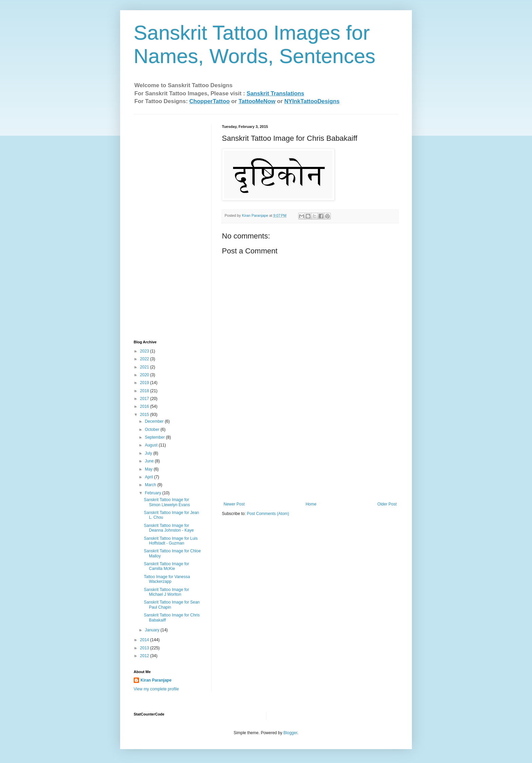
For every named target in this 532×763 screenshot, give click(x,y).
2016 (145, 406)
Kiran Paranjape (156, 680)
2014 (145, 640)
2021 (145, 367)
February (154, 493)
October (153, 430)
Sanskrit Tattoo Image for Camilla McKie (166, 566)
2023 (145, 351)
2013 (145, 648)
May (149, 469)
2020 (145, 375)
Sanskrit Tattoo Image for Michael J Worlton (166, 592)
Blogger (290, 733)
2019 (145, 383)
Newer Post (234, 504)
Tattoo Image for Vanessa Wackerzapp (167, 579)
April (149, 477)
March (151, 485)
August (152, 445)
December (155, 421)
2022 (145, 359)
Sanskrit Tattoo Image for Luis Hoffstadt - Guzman (171, 541)
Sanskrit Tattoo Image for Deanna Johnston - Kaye (169, 528)
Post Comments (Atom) (268, 514)
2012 (145, 656)
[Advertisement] (310, 451)
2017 (145, 399)
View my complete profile (156, 689)
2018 (145, 391)
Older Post (387, 504)
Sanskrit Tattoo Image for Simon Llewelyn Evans (167, 502)
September (155, 437)
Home (311, 504)
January (153, 630)
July (149, 453)
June (150, 461)
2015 (145, 415)
